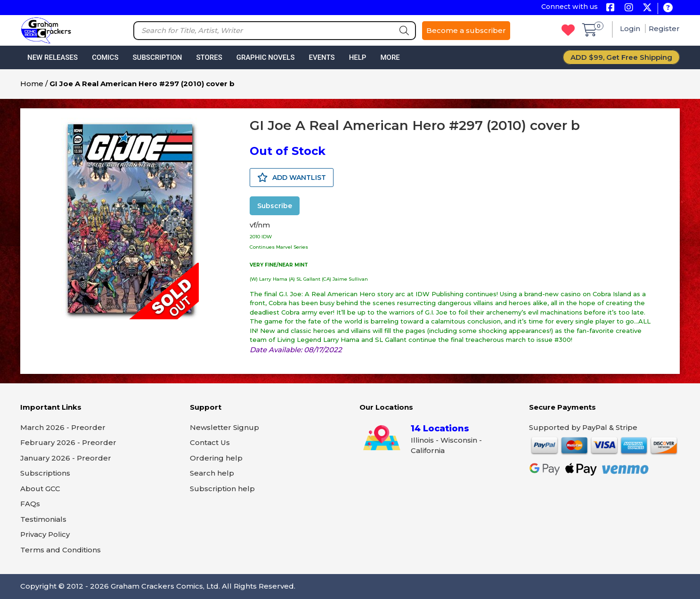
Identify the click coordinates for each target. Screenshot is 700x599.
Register (664, 28)
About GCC (40, 489)
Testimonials (43, 519)
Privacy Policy (45, 534)
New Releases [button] (53, 57)
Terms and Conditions (61, 550)
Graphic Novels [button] (266, 57)
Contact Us (210, 442)
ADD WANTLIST (292, 178)
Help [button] (358, 57)
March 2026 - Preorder (63, 427)
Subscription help (222, 489)
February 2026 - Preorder (68, 442)
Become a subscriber (466, 30)
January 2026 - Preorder (66, 458)
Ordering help (216, 458)
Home (32, 84)
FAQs (30, 504)
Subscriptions (45, 473)
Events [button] (322, 57)
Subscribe (275, 206)
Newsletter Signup (224, 427)
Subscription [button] (158, 57)
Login (631, 28)
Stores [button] (209, 57)
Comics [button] (105, 57)
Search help (212, 473)
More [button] (390, 57)
